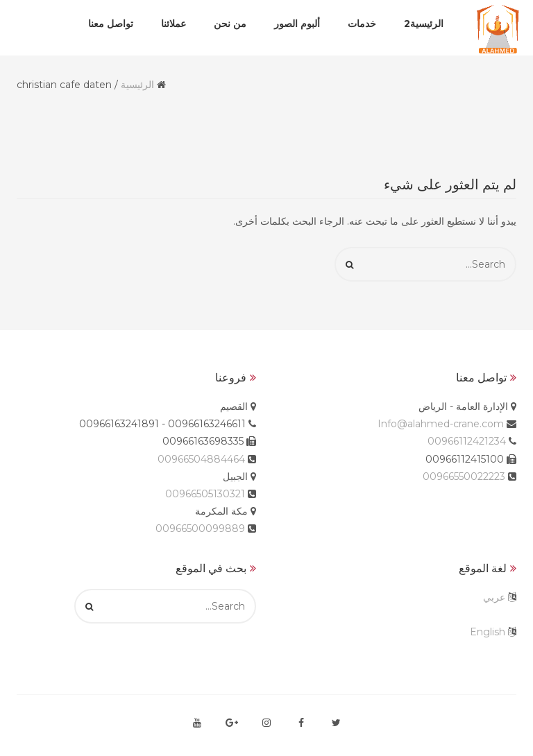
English (488, 632)
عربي (494, 597)
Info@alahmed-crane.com (441, 424)
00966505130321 (205, 494)
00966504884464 (201, 459)
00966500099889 (200, 529)
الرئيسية (137, 85)
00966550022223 (464, 476)
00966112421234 (467, 441)
